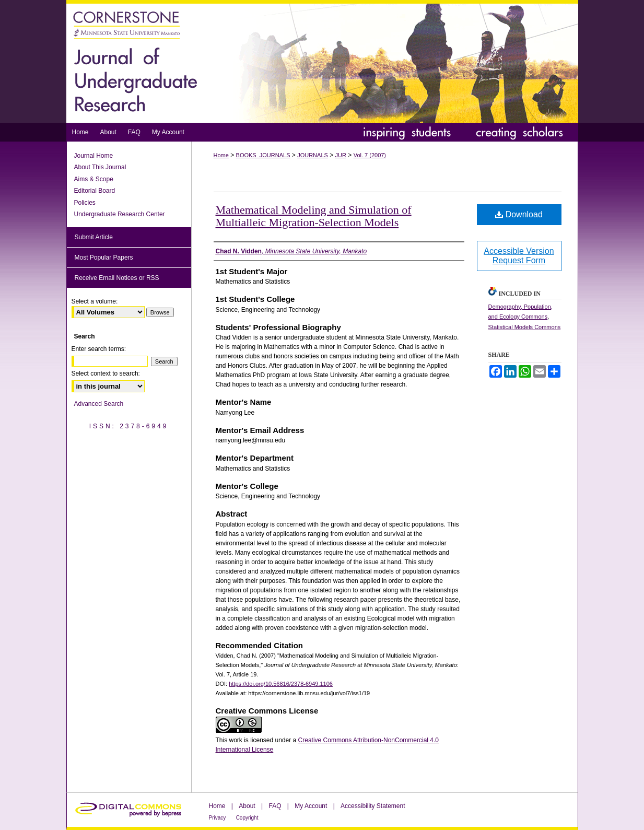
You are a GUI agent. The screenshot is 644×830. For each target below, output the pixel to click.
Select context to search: (106, 373)
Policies (85, 203)
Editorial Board (95, 191)
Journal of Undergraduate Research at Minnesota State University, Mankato (322, 61)
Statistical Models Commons (525, 327)
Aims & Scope (94, 179)
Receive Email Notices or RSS (117, 278)
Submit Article (94, 237)
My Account (311, 806)
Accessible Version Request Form (519, 256)
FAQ (275, 806)
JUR (341, 155)
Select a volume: (95, 301)
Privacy (218, 818)
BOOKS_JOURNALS (263, 155)
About (247, 806)
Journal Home (94, 156)
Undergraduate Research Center (120, 214)
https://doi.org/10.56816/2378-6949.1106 (281, 684)
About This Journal (100, 167)
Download (519, 214)
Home (221, 155)
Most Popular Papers (104, 258)
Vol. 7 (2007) (370, 155)
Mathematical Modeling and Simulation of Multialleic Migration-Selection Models (314, 216)
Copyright (247, 818)
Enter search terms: (99, 349)
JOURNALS (313, 155)
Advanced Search (99, 404)
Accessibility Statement (373, 806)
